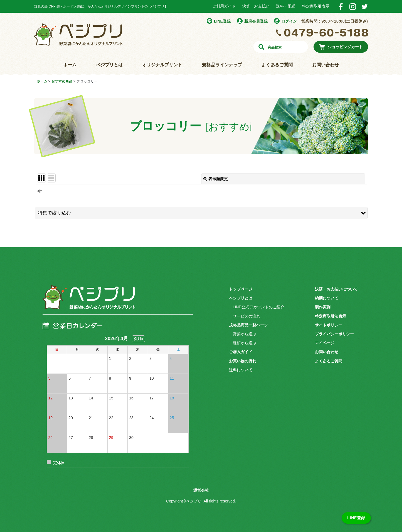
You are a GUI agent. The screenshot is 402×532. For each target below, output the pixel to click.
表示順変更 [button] (216, 179)
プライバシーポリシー (334, 334)
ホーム (70, 65)
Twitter (365, 7)
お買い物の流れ (243, 361)
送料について (241, 370)
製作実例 (323, 307)
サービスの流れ (246, 316)
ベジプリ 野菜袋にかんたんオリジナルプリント (87, 301)
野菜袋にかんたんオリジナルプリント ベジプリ (78, 35)
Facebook (341, 7)
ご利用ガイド (224, 6)
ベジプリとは (109, 65)
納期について (327, 298)
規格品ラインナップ (222, 65)
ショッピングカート (345, 47)
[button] (201, 213)
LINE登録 (222, 21)
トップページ (241, 289)
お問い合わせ (325, 65)
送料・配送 (286, 6)
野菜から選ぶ (245, 334)
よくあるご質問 (277, 65)
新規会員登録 (256, 21)
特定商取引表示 (316, 6)
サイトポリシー (329, 325)
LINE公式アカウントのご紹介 (259, 307)
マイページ (325, 343)
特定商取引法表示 (331, 316)
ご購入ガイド (241, 352)
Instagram (353, 7)
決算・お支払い (256, 6)
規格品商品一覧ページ (248, 325)
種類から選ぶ (245, 343)
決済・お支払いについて (336, 289)
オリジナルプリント (162, 65)
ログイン (289, 21)
